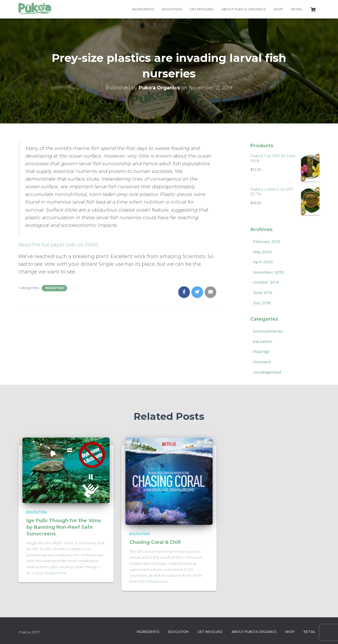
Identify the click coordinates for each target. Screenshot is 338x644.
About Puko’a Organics (244, 9)
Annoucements (268, 331)
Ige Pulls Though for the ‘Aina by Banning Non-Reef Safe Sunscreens (64, 527)
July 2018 (262, 303)
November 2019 (268, 272)
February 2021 (267, 242)
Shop (278, 9)
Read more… (57, 573)
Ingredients (143, 9)
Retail (297, 9)
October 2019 (266, 282)
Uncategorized (267, 372)
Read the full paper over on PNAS (58, 245)
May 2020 (262, 252)
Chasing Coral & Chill (155, 542)
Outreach (262, 362)
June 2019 (263, 293)
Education (172, 9)
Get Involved (202, 9)
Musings (261, 352)
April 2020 (263, 262)
